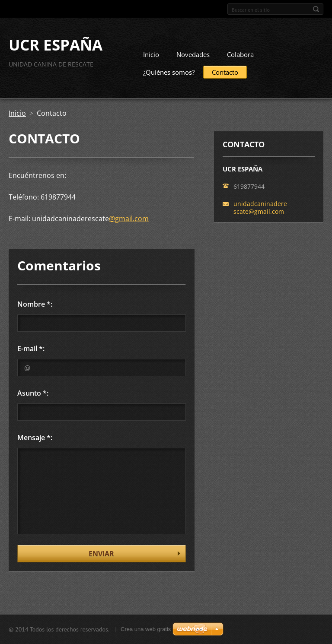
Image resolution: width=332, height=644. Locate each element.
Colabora (240, 54)
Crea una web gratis (146, 629)
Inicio (151, 54)
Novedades (193, 54)
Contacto (225, 72)
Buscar (316, 9)
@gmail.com (129, 219)
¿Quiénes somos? (169, 72)
